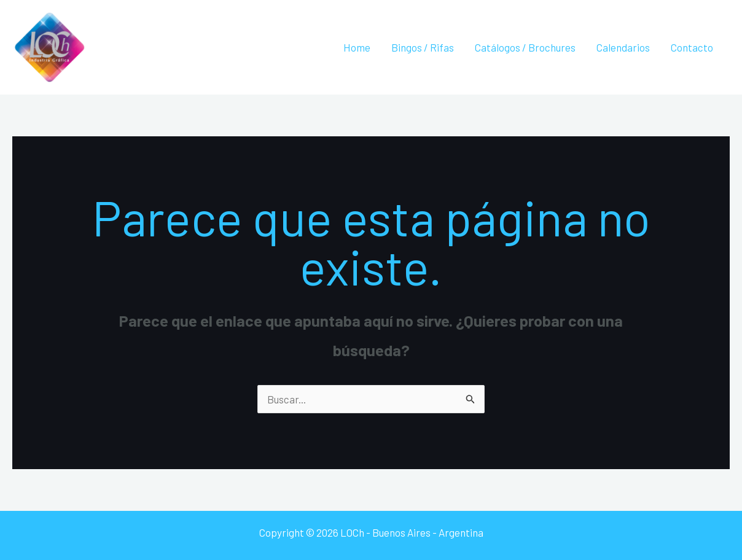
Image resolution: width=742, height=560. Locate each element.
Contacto (692, 47)
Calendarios (623, 47)
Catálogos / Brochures (525, 47)
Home (357, 47)
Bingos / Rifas (423, 47)
